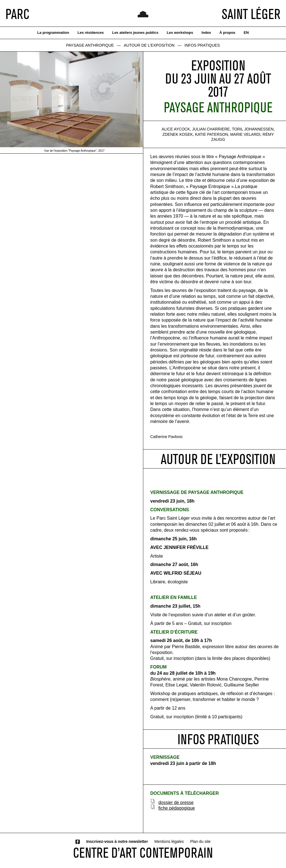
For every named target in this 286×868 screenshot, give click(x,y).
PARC (17, 14)
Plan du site (200, 841)
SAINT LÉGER (251, 14)
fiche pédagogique (177, 808)
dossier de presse (176, 802)
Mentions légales (169, 841)
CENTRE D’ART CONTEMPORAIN (143, 853)
